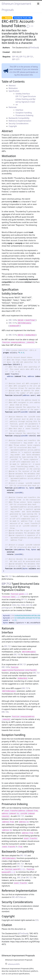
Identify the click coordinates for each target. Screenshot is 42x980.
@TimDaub (34, 48)
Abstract (12, 86)
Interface (19, 110)
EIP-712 (23, 57)
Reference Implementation (20, 121)
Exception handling (24, 113)
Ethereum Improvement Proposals (16, 7)
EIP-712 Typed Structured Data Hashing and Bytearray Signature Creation (26, 100)
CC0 (37, 920)
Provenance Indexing (24, 115)
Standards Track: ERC (23, 18)
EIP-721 (30, 57)
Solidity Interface (23, 94)
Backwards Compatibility (19, 118)
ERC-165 (12, 320)
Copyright (13, 126)
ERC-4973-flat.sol (19, 897)
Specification (14, 91)
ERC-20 (20, 878)
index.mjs (16, 605)
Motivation (13, 88)
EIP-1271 (16, 59)
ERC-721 (12, 323)
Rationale (13, 107)
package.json (7, 608)
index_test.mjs (27, 605)
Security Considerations (19, 123)
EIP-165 (15, 57)
